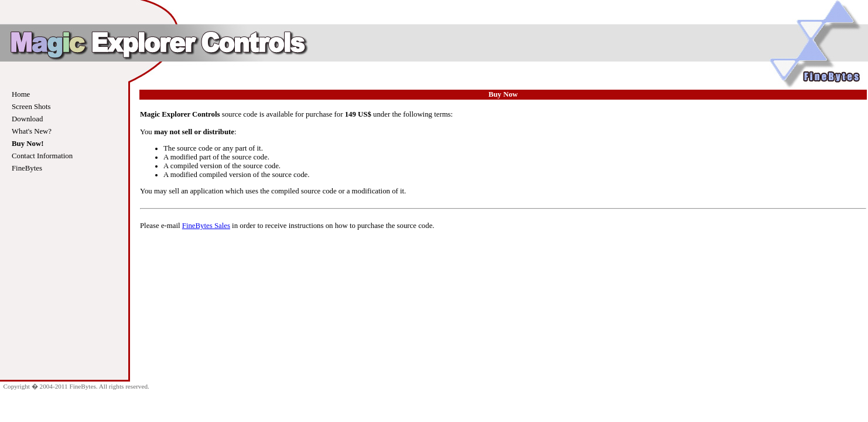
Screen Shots (31, 107)
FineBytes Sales (206, 226)
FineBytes (27, 168)
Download (27, 119)
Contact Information (42, 156)
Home (21, 94)
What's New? (32, 131)
